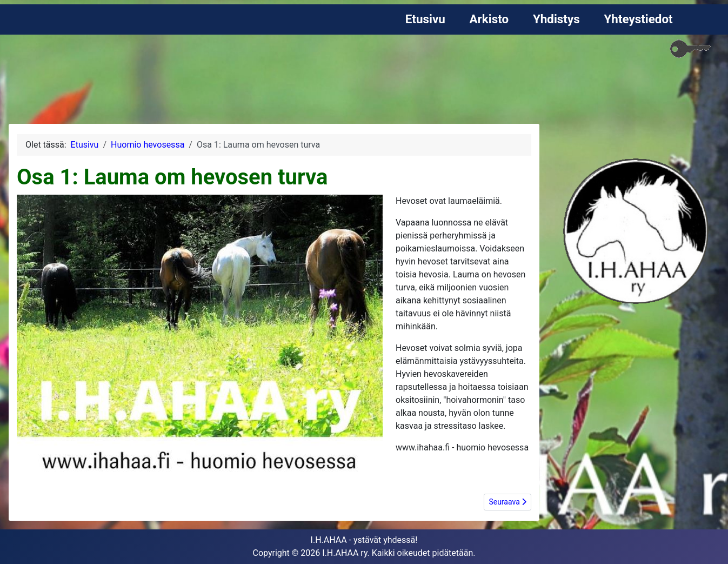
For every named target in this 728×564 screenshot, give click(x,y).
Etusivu (425, 19)
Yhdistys (556, 19)
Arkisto (489, 19)
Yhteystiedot (639, 19)
